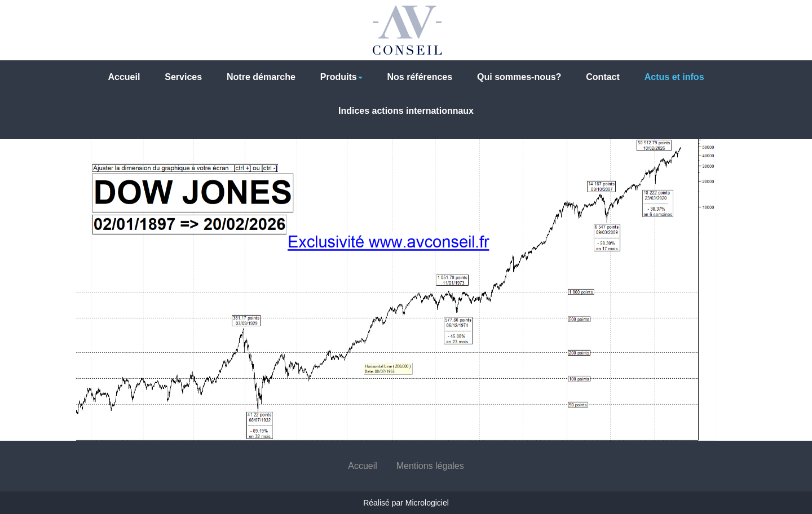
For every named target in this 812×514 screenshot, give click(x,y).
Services (183, 77)
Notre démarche (261, 77)
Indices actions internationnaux (406, 111)
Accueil (124, 77)
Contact (603, 77)
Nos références (420, 77)
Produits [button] (341, 77)
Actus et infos (674, 77)
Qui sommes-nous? (519, 77)
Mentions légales (430, 466)
